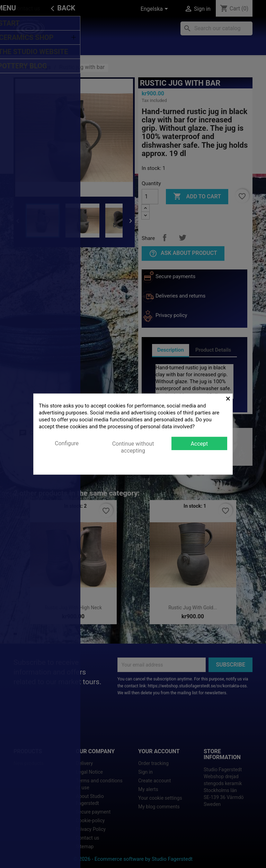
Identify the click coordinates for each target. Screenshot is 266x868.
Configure (67, 443)
